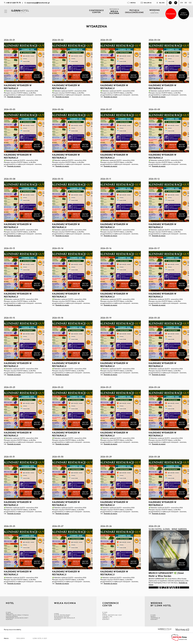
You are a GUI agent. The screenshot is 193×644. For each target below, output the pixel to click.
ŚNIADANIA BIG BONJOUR (65, 618)
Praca (6, 638)
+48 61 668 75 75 (13, 3)
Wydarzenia (171, 14)
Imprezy (106, 618)
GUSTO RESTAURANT (62, 615)
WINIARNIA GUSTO (62, 616)
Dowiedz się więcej (14, 97)
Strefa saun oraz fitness (17, 615)
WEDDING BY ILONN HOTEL (161, 605)
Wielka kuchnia (65, 603)
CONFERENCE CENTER (111, 604)
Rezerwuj (169, 587)
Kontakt (9, 619)
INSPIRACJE (155, 618)
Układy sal (107, 616)
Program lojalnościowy (17, 618)
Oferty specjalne (184, 14)
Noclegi (10, 614)
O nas (153, 615)
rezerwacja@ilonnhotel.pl (38, 3)
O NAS (8, 612)
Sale (104, 614)
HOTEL (10, 603)
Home (57, 614)
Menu (153, 616)
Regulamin (21, 638)
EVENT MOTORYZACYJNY (112, 615)
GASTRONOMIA (12, 616)
